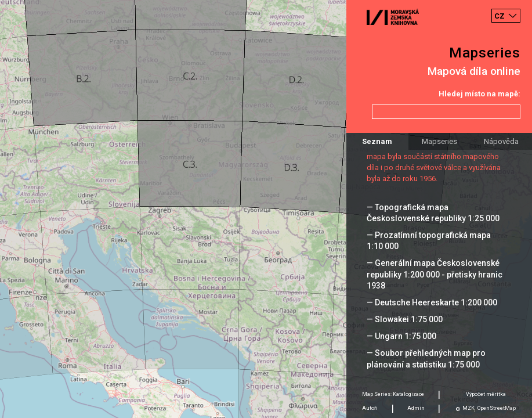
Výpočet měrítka (486, 394)
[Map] (266, 209)
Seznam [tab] (377, 141)
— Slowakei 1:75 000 (405, 319)
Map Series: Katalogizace (393, 394)
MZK (468, 408)
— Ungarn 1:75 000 (401, 336)
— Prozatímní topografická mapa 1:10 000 (429, 241)
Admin (416, 408)
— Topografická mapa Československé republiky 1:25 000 (433, 213)
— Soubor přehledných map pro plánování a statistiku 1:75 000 (426, 358)
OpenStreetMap (497, 408)
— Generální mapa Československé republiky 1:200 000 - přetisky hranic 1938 (435, 274)
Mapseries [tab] (439, 141)
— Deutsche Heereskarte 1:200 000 (432, 302)
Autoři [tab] (370, 408)
